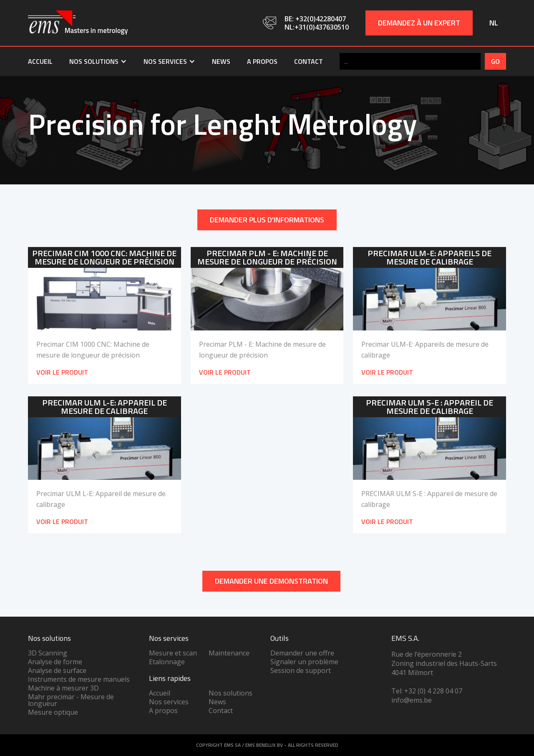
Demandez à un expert (419, 23)
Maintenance (229, 653)
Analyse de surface (57, 670)
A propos (262, 61)
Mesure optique (53, 712)
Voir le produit (62, 372)
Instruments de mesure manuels (79, 679)
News (221, 61)
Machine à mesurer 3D (63, 688)
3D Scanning (48, 653)
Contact (309, 61)
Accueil (40, 61)
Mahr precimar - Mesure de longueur (71, 700)
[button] (98, 61)
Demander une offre (302, 653)
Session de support (301, 670)
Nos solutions (230, 693)
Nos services (169, 702)
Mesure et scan (173, 653)
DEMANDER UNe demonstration (271, 581)
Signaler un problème (304, 662)
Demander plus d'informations (267, 220)
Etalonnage (167, 662)
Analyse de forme (55, 662)
